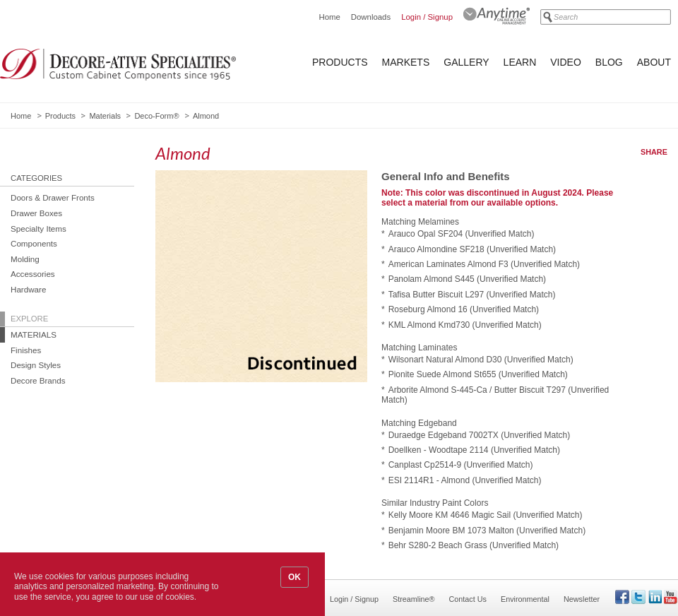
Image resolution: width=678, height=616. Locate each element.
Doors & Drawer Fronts (53, 197)
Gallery (466, 62)
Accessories (33, 274)
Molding (25, 259)
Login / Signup (427, 17)
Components (34, 243)
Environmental (525, 599)
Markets (406, 62)
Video (566, 62)
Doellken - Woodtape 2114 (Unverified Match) (474, 450)
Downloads (371, 17)
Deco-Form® (156, 116)
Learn (520, 62)
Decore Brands (38, 380)
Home (329, 17)
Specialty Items (38, 229)
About (654, 62)
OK (295, 577)
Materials (105, 116)
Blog (609, 62)
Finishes (26, 350)
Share (654, 152)
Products (340, 62)
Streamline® (414, 599)
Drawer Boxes (36, 213)
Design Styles (36, 365)
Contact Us (468, 599)
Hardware (28, 289)
